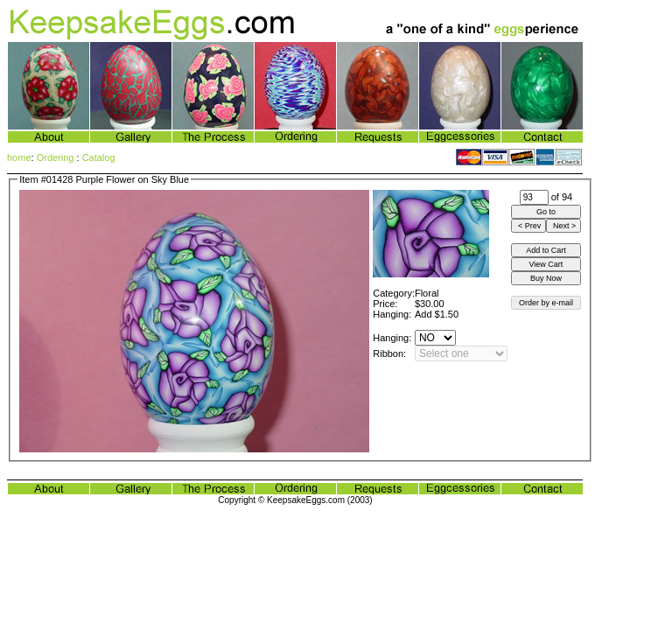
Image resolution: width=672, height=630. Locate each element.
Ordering (56, 157)
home (19, 157)
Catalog (99, 157)
